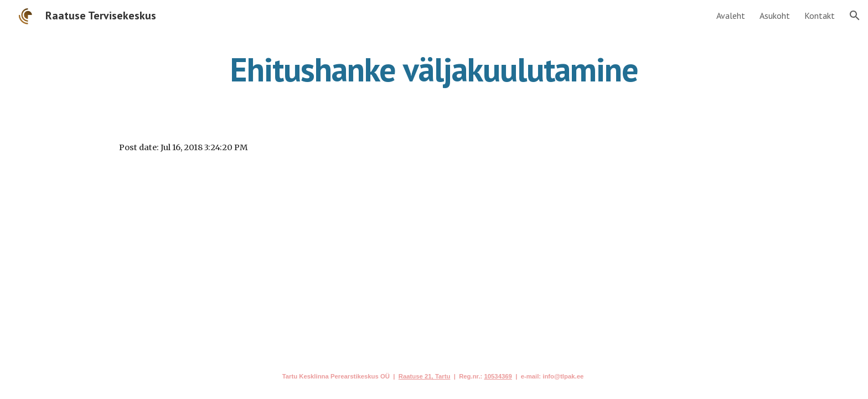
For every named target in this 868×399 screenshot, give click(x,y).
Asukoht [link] (775, 16)
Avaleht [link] (731, 16)
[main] (434, 69)
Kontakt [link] (820, 16)
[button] (855, 16)
